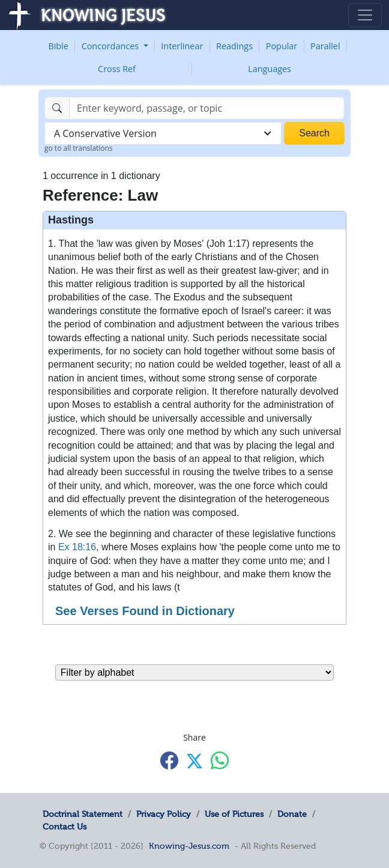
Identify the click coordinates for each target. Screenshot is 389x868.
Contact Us (65, 827)
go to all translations (79, 148)
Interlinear (182, 46)
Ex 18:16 (77, 547)
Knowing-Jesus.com (189, 846)
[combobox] (163, 133)
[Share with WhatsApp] (220, 760)
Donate (292, 814)
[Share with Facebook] (169, 760)
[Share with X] (194, 761)
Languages (270, 69)
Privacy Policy (164, 814)
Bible (58, 46)
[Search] (207, 108)
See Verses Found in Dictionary (145, 611)
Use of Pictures (234, 814)
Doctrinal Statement (83, 814)
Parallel (325, 46)
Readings (234, 46)
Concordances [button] (111, 46)
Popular (282, 46)
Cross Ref (117, 69)
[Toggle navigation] (365, 15)
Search (314, 133)
